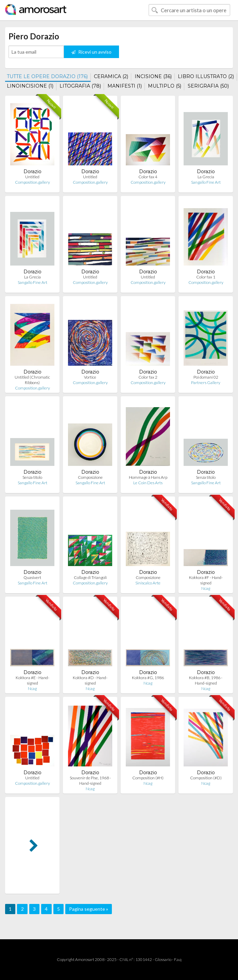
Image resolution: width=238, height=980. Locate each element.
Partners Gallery (206, 383)
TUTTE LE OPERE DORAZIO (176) (47, 76)
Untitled (32, 177)
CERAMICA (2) (111, 76)
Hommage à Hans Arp (148, 477)
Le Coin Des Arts (148, 483)
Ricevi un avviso (91, 52)
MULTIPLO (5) (165, 86)
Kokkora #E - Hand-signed (32, 680)
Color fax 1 (206, 277)
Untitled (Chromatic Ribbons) (32, 380)
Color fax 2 (148, 377)
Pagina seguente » (89, 909)
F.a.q (178, 959)
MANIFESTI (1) (125, 86)
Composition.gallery (32, 182)
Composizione (90, 477)
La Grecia (206, 177)
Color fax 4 (148, 177)
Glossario (163, 959)
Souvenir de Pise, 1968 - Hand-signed (90, 781)
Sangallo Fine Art (206, 182)
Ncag (206, 588)
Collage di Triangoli (90, 577)
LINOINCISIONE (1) (30, 86)
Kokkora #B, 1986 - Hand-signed (206, 680)
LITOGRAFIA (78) (80, 86)
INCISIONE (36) (153, 76)
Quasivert (32, 577)
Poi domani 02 (206, 377)
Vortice (90, 377)
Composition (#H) (148, 778)
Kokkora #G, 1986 (148, 678)
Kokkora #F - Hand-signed (206, 580)
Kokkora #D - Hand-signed (90, 680)
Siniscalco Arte (148, 583)
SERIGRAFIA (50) (208, 86)
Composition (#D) (206, 778)
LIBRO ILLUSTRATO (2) (206, 76)
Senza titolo (32, 477)
